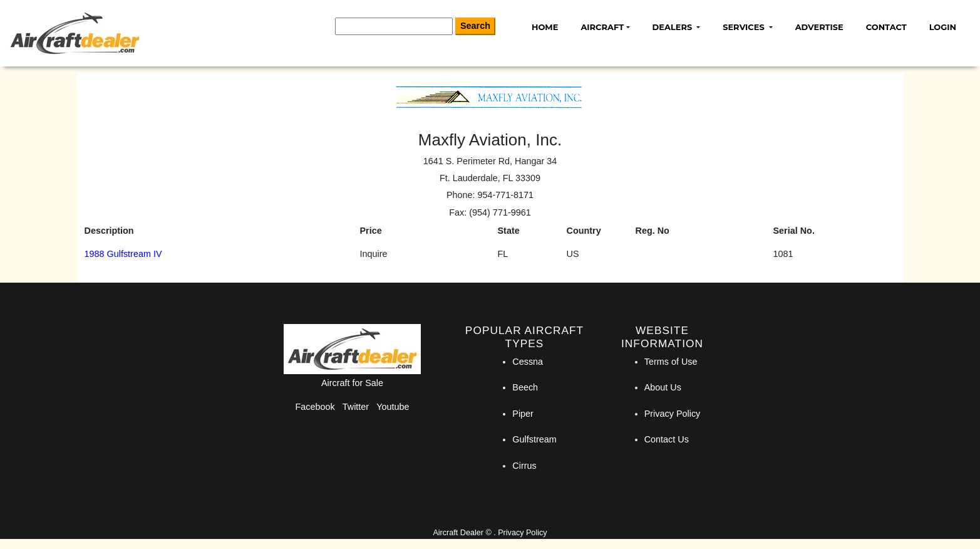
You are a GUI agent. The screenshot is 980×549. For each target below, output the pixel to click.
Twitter (356, 407)
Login (943, 27)
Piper (523, 414)
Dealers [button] (673, 27)
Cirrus (524, 466)
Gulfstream (534, 439)
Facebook (315, 407)
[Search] (394, 26)
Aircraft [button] (602, 27)
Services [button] (745, 27)
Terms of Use (671, 362)
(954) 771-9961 (500, 212)
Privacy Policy (673, 414)
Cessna (528, 362)
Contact (886, 27)
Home (545, 27)
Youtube (393, 407)
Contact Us (667, 439)
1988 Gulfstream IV (123, 254)
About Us (663, 387)
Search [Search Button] (475, 26)
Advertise (819, 27)
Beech (525, 387)
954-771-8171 (505, 195)
